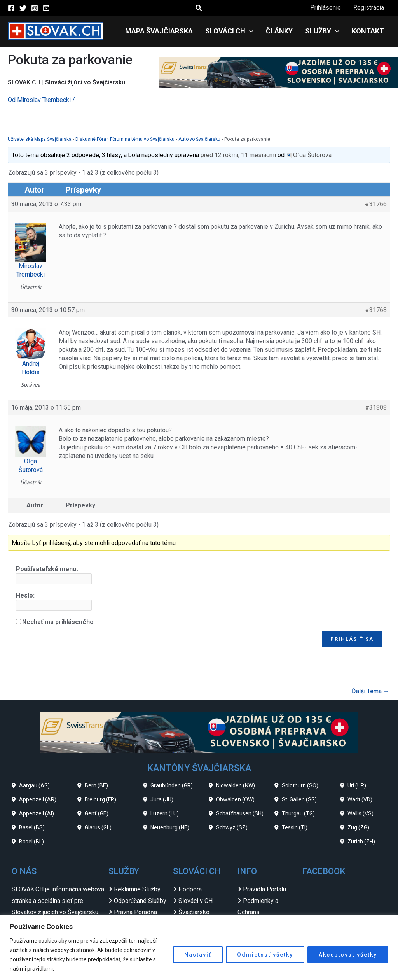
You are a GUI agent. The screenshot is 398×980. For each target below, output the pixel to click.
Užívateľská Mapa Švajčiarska (40, 139)
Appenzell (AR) (38, 799)
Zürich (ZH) (361, 842)
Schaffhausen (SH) (240, 813)
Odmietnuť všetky (265, 955)
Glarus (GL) (98, 827)
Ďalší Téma (371, 691)
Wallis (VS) (360, 813)
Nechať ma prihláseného (58, 622)
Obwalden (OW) (235, 799)
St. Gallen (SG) (299, 799)
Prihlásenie (326, 8)
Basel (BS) (32, 827)
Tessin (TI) (295, 827)
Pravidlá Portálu (264, 889)
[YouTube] (46, 8)
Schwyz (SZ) (232, 827)
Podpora (190, 889)
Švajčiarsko (194, 912)
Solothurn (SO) (300, 785)
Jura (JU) (162, 799)
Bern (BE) (96, 785)
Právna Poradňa (135, 912)
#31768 (376, 310)
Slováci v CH (196, 901)
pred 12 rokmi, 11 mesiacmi (238, 155)
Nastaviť (198, 955)
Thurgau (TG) (298, 813)
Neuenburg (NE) (170, 827)
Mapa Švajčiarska (159, 31)
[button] (199, 8)
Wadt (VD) (360, 799)
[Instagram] (35, 8)
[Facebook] (11, 8)
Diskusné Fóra (91, 139)
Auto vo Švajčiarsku (199, 139)
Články (279, 31)
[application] (249, 31)
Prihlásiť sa (352, 639)
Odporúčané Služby (140, 901)
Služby (322, 31)
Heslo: (25, 595)
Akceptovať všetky (348, 955)
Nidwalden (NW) (236, 785)
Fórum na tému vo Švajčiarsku (142, 139)
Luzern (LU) (165, 813)
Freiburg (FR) (100, 799)
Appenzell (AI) (37, 813)
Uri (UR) (357, 785)
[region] (199, 948)
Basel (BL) (31, 842)
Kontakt (368, 31)
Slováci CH (229, 31)
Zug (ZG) (358, 827)
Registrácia (369, 8)
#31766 (376, 204)
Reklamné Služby (137, 889)
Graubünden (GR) (172, 785)
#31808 (376, 408)
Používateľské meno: (47, 569)
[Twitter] (23, 8)
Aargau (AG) (34, 785)
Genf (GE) (97, 813)
